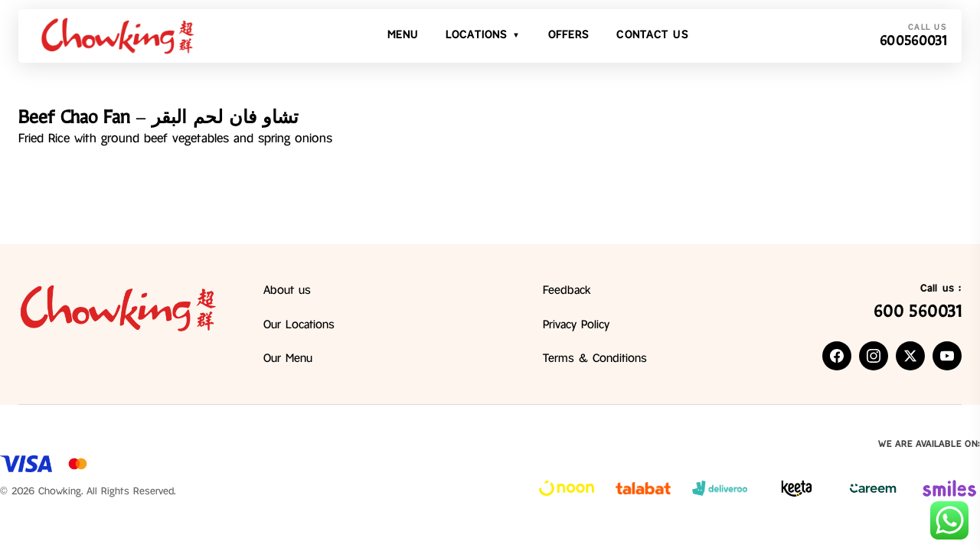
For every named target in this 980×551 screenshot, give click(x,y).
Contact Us (652, 35)
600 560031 (918, 312)
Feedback (567, 291)
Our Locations (299, 325)
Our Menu (288, 359)
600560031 (913, 41)
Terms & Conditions (595, 359)
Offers (569, 35)
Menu (403, 35)
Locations (483, 36)
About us (287, 291)
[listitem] (837, 356)
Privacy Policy (576, 325)
